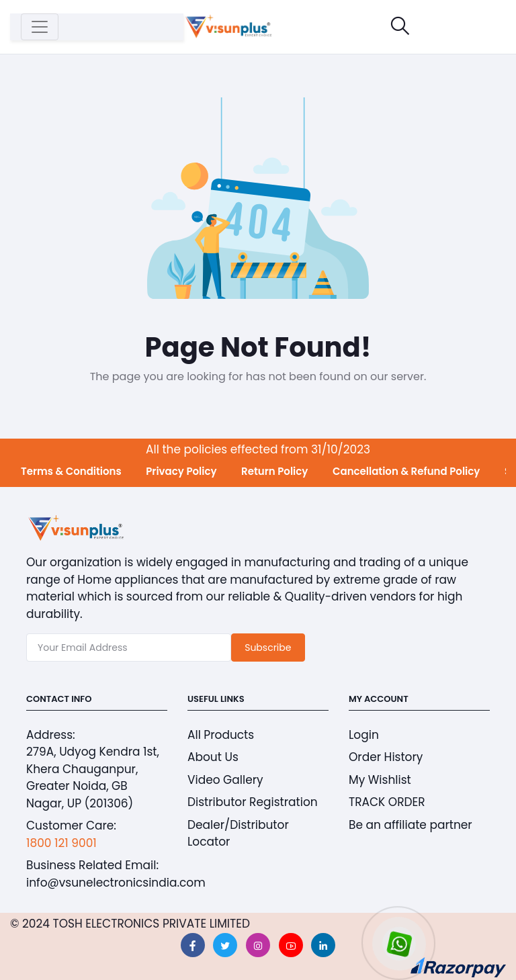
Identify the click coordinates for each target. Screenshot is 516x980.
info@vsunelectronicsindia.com (116, 883)
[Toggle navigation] (40, 27)
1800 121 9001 (61, 843)
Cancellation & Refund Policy (406, 471)
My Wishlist (380, 780)
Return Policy (274, 471)
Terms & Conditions (71, 471)
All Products (221, 735)
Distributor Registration (253, 802)
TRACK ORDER (387, 802)
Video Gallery (225, 780)
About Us (213, 757)
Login (364, 735)
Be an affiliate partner (411, 825)
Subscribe (268, 648)
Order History (386, 757)
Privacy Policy (181, 471)
